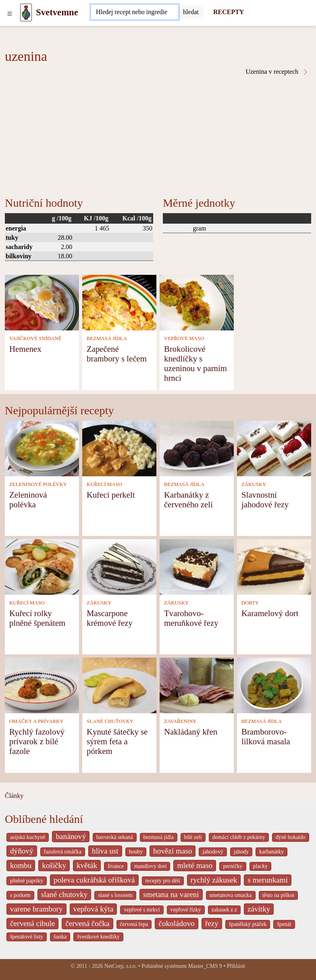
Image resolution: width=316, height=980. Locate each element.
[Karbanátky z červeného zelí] (197, 447)
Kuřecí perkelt (111, 495)
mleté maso (195, 865)
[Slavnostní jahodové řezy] (274, 447)
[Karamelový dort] (274, 566)
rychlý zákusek (214, 880)
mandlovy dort (151, 866)
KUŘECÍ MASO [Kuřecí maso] (104, 484)
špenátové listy (27, 937)
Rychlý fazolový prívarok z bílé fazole (37, 741)
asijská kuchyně (28, 837)
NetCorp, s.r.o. (121, 966)
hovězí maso (173, 851)
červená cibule (32, 923)
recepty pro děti (163, 881)
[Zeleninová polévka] (42, 447)
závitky (259, 909)
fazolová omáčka (63, 852)
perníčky (233, 866)
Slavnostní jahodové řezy (265, 499)
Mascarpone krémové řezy (110, 618)
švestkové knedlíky (98, 937)
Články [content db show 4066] (14, 796)
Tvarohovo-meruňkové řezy (191, 618)
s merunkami (268, 880)
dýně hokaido (291, 837)
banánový (71, 836)
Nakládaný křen (191, 732)
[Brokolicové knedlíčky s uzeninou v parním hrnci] (197, 302)
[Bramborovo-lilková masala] (274, 684)
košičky (54, 865)
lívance (116, 866)
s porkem (20, 895)
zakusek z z (224, 910)
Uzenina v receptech (277, 72)
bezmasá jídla (159, 837)
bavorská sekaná (114, 837)
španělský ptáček (248, 924)
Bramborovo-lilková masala (266, 736)
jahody (241, 852)
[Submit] (191, 12)
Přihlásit (236, 966)
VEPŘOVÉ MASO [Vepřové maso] (184, 338)
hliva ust (105, 851)
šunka (60, 937)
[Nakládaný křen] (197, 684)
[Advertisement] (158, 136)
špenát (284, 924)
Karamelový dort (270, 613)
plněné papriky (27, 881)
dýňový (22, 851)
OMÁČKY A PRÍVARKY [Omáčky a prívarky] (36, 721)
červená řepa (134, 924)
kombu (21, 865)
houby (136, 852)
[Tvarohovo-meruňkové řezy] (197, 566)
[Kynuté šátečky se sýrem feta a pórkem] (119, 684)
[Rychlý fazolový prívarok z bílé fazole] (42, 684)
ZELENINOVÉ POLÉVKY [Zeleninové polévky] (38, 484)
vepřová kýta (94, 909)
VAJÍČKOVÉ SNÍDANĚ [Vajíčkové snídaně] (35, 338)
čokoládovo (177, 923)
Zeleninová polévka (28, 499)
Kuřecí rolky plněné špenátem (37, 618)
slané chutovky (64, 894)
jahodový (213, 852)
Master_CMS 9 (205, 966)
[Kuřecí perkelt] (119, 447)
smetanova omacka (231, 895)
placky (261, 866)
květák (87, 865)
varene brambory (36, 909)
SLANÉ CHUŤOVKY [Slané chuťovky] (110, 721)
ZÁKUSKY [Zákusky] (254, 484)
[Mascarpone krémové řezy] (119, 566)
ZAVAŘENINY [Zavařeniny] (180, 721)
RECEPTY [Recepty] (229, 12)
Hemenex (25, 349)
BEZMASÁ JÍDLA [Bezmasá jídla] (107, 338)
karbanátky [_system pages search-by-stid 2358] (271, 852)
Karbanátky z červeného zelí (188, 499)
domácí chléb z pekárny (239, 837)
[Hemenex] (42, 302)
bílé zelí (193, 837)
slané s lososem (115, 895)
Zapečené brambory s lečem (117, 354)
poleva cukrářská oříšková (94, 880)
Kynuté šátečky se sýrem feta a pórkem (117, 741)
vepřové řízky (186, 910)
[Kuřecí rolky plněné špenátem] (42, 566)
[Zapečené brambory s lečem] (119, 302)
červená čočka (87, 923)
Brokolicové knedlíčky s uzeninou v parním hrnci (195, 363)
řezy (212, 923)
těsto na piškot (278, 895)
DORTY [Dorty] (250, 603)
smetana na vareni (171, 894)
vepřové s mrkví (142, 910)
